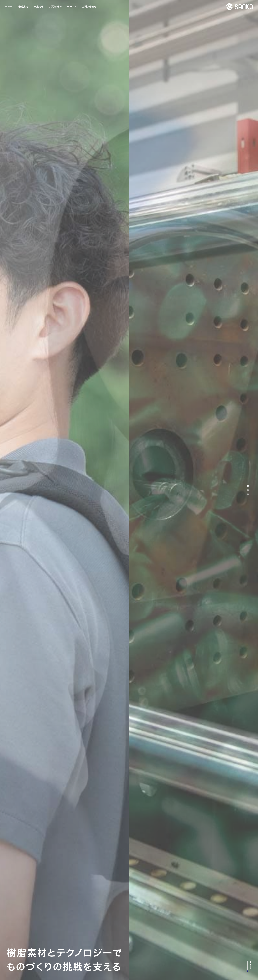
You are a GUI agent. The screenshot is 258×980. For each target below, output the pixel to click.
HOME (9, 7)
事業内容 (39, 7)
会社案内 (23, 7)
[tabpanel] (129, 490)
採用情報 (54, 7)
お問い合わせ (89, 7)
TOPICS (71, 7)
